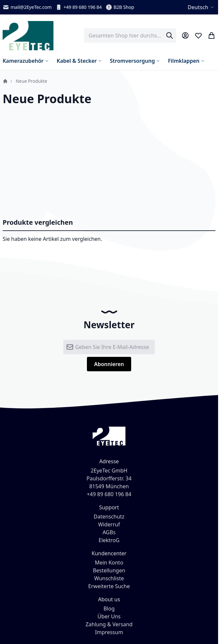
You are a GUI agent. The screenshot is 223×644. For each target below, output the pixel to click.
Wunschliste (109, 578)
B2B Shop (120, 7)
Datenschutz (109, 517)
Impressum (109, 632)
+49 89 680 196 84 (79, 7)
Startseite (5, 81)
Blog (109, 609)
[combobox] (130, 35)
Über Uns (109, 616)
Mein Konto (109, 563)
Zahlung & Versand (109, 624)
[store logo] (28, 36)
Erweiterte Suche (109, 586)
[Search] (170, 35)
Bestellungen (109, 570)
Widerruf (109, 524)
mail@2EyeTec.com (27, 7)
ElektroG (109, 540)
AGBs (109, 532)
